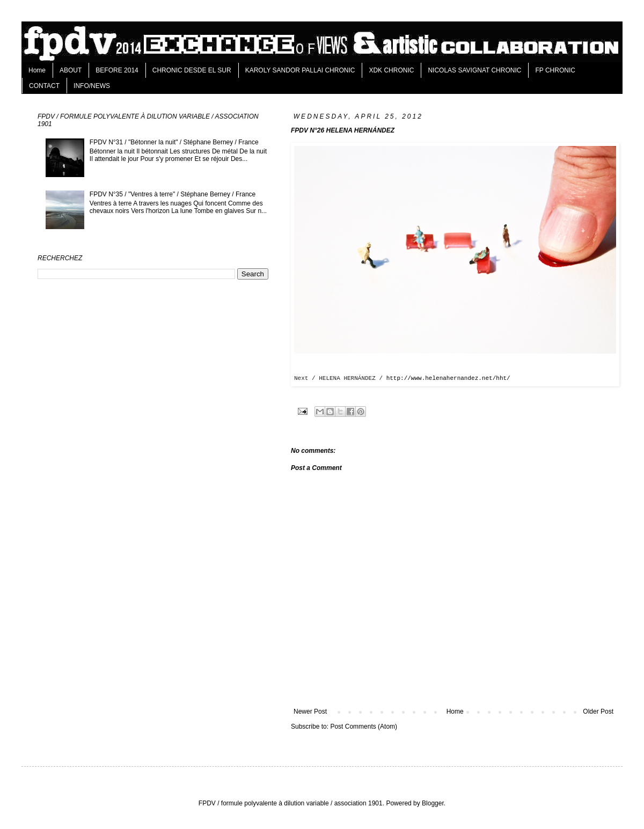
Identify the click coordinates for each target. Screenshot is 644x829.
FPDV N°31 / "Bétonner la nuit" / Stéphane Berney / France (174, 142)
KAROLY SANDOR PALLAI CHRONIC (300, 70)
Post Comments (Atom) (364, 727)
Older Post (598, 711)
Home (37, 70)
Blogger (433, 803)
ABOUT (71, 70)
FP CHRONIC (555, 70)
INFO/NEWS (92, 86)
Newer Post (310, 711)
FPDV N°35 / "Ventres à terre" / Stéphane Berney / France (173, 194)
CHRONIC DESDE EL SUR (192, 70)
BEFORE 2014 (117, 70)
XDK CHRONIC (391, 70)
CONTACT (44, 86)
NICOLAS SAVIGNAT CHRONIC (474, 70)
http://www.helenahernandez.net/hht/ (448, 378)
